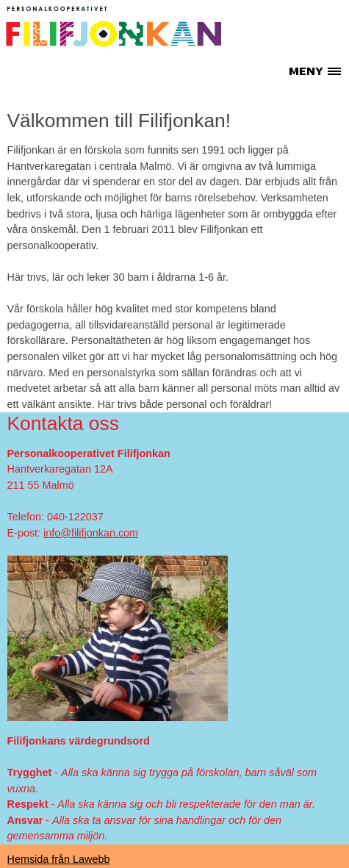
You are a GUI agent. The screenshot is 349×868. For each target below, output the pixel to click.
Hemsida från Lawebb (59, 859)
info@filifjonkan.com (91, 533)
